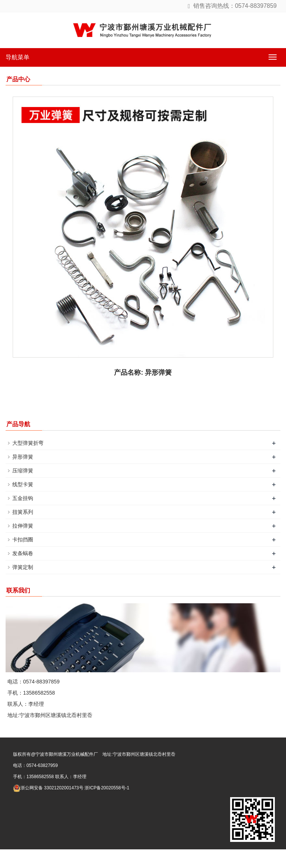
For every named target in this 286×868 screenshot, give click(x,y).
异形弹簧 (23, 457)
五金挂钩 (23, 498)
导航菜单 (18, 57)
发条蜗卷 (23, 553)
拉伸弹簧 (23, 526)
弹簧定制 (23, 567)
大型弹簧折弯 (28, 443)
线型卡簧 (23, 484)
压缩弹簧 (23, 471)
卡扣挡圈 (23, 540)
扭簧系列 (23, 512)
